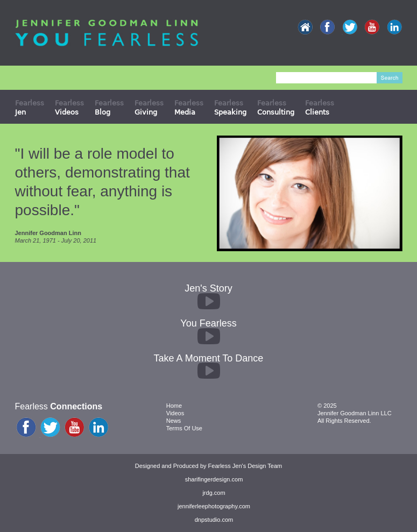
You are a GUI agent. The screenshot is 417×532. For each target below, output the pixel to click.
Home (174, 406)
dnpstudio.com (214, 520)
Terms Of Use (184, 428)
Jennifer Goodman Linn (48, 233)
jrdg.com (214, 493)
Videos (175, 413)
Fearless (30, 107)
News (174, 421)
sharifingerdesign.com (214, 479)
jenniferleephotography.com (214, 506)
